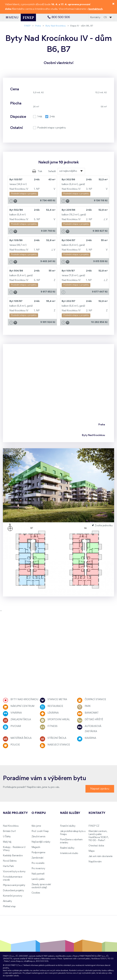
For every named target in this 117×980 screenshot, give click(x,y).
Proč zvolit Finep (40, 831)
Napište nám (95, 862)
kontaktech (96, 9)
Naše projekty (15, 813)
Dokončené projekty (13, 891)
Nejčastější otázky (41, 842)
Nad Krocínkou (11, 826)
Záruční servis (38, 837)
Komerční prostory (13, 896)
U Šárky (7, 837)
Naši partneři (38, 874)
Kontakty (95, 17)
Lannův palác (38, 879)
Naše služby (70, 813)
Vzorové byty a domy (14, 872)
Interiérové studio (69, 853)
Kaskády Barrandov (13, 856)
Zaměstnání (37, 858)
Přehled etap (9, 907)
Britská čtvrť (9, 831)
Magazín (36, 847)
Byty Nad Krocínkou (56, 26)
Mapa (91, 851)
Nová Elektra (10, 861)
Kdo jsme (36, 826)
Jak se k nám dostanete (100, 856)
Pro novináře (38, 863)
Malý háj (7, 842)
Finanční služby (68, 826)
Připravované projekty (14, 885)
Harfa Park (8, 866)
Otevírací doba (96, 846)
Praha (38, 26)
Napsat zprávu (100, 789)
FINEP (27, 26)
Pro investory (38, 869)
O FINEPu (39, 813)
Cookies (36, 893)
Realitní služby (67, 848)
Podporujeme (38, 853)
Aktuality (7, 901)
